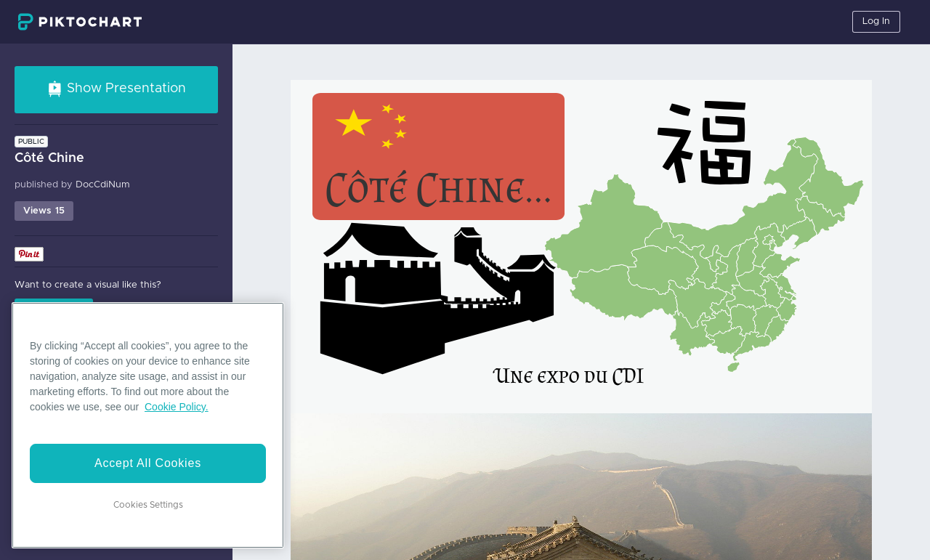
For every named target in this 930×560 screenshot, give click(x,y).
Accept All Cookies (148, 463)
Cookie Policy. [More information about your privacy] (177, 407)
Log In (876, 21)
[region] (148, 425)
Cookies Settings (148, 505)
